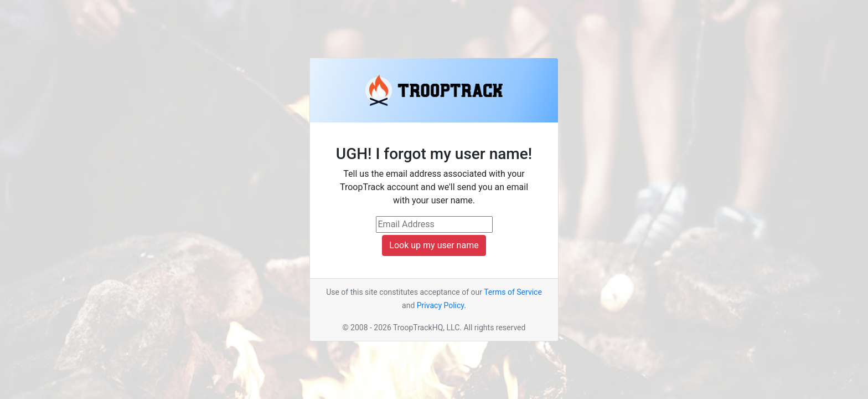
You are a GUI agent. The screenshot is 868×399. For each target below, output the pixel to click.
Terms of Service (513, 292)
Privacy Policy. (441, 305)
